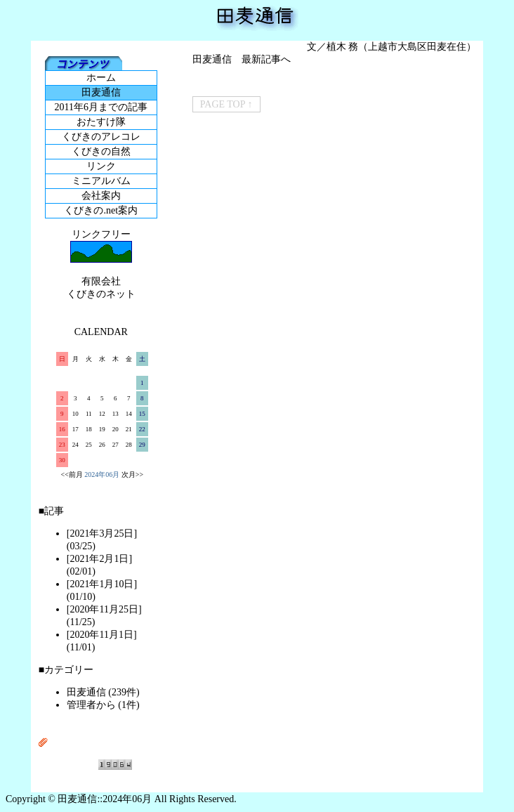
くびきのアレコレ (101, 137)
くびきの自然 (101, 151)
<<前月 (72, 474)
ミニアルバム (101, 181)
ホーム (101, 78)
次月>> (132, 474)
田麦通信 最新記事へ (242, 59)
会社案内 (101, 196)
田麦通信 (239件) (103, 692)
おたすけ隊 (101, 122)
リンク (101, 166)
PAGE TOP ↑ (226, 104)
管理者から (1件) (103, 705)
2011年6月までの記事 (101, 107)
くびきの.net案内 (101, 210)
